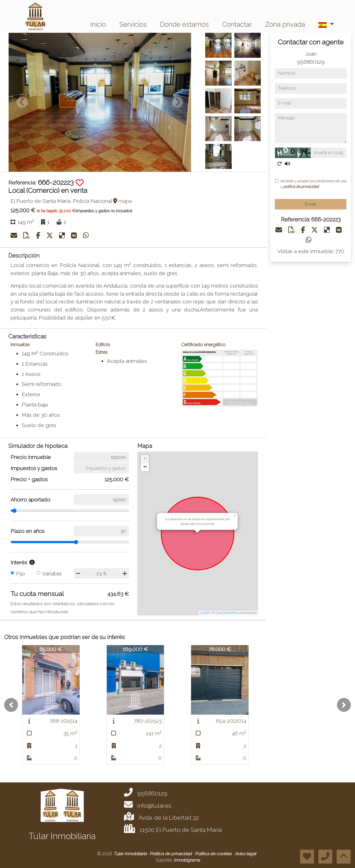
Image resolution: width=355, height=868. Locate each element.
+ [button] (145, 459)
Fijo (21, 573)
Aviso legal (246, 854)
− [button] (145, 467)
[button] (11, 705)
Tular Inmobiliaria (130, 854)
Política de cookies (214, 854)
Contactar (237, 24)
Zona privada (285, 24)
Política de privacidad (171, 854)
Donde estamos (184, 24)
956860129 (311, 62)
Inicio (98, 24)
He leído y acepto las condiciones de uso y (313, 184)
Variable (52, 573)
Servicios (133, 24)
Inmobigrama (187, 860)
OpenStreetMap (227, 613)
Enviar (311, 204)
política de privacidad (301, 186)
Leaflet (205, 613)
